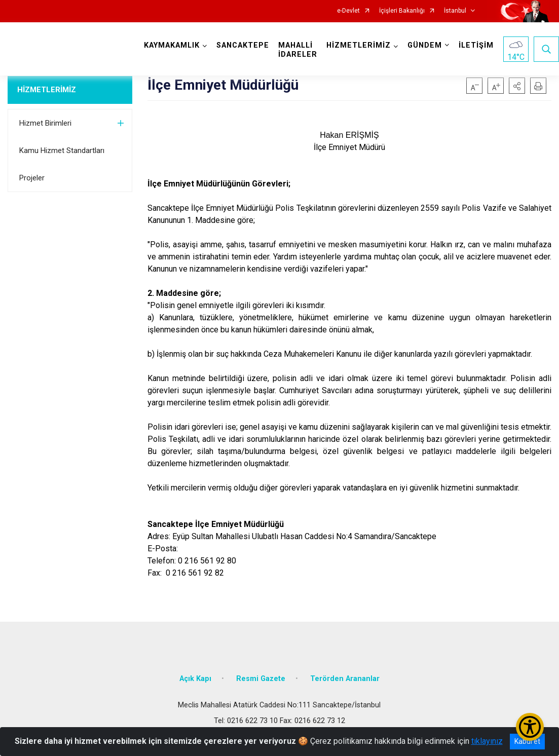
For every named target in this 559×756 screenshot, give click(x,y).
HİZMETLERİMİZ (47, 90)
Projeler (32, 178)
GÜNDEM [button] (425, 45)
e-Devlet (348, 11)
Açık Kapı (195, 679)
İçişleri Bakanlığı (402, 11)
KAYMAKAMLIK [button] (172, 45)
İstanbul (455, 11)
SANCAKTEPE (243, 45)
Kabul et (527, 741)
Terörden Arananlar (345, 679)
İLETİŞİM (476, 45)
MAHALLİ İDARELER (298, 50)
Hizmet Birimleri (45, 123)
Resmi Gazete (261, 679)
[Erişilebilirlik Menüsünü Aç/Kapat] (530, 727)
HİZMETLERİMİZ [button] (359, 45)
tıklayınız (487, 741)
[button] (517, 86)
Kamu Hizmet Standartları (62, 150)
